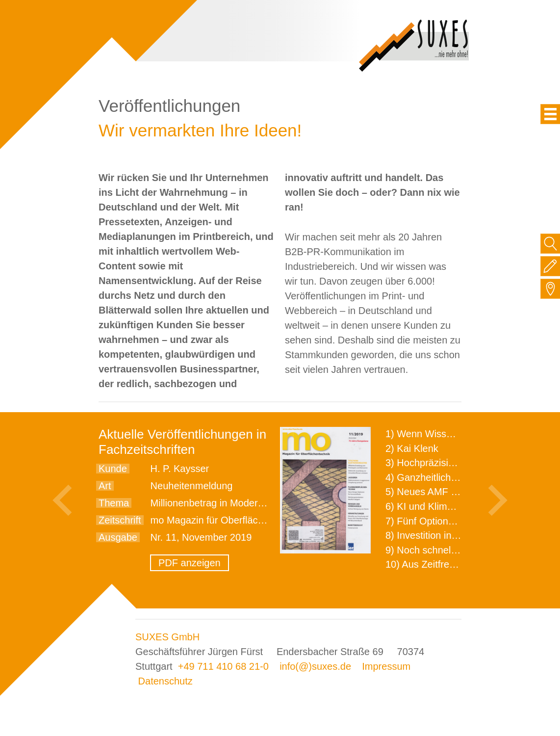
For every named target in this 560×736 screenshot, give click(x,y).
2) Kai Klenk (412, 448)
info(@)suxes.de (315, 666)
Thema (114, 503)
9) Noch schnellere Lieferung (448, 550)
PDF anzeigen (190, 563)
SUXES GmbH (167, 637)
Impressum (386, 666)
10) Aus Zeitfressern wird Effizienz (459, 564)
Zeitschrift (120, 520)
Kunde (113, 469)
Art (105, 486)
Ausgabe (118, 537)
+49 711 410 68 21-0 (223, 666)
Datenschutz (165, 681)
